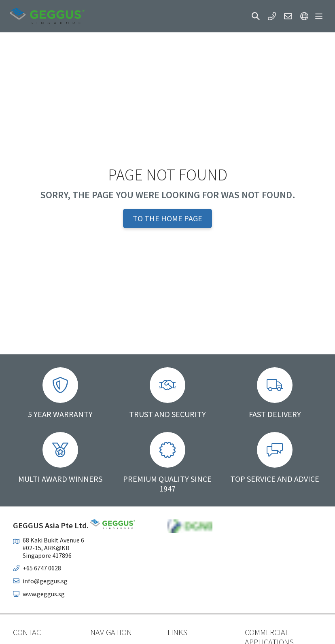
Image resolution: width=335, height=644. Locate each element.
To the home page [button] (167, 218)
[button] (256, 16)
